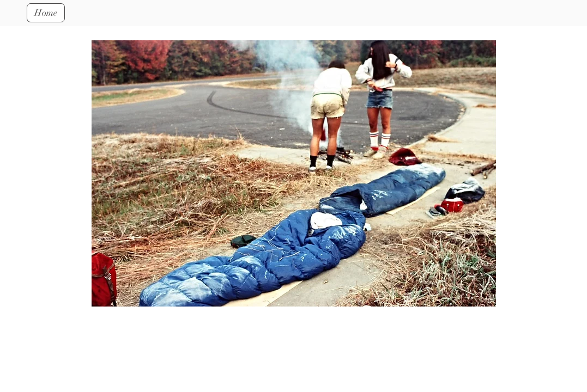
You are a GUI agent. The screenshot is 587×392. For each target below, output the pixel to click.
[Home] (46, 13)
